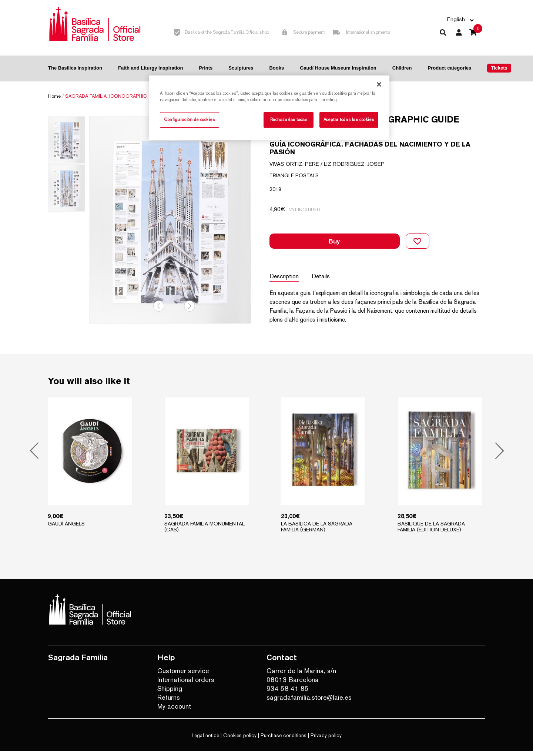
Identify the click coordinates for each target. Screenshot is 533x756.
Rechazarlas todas (289, 120)
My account (174, 711)
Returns (169, 703)
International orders (186, 685)
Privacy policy (326, 740)
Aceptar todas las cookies (349, 120)
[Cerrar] (379, 84)
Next (190, 311)
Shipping (170, 694)
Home (54, 96)
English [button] (456, 19)
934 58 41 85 (288, 694)
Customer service (183, 676)
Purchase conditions (284, 740)
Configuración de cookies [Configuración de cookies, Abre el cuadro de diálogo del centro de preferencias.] (190, 120)
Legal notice (205, 740)
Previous (159, 311)
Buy (334, 236)
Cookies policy (240, 740)
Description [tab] (284, 267)
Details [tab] (323, 267)
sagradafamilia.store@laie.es (309, 703)
